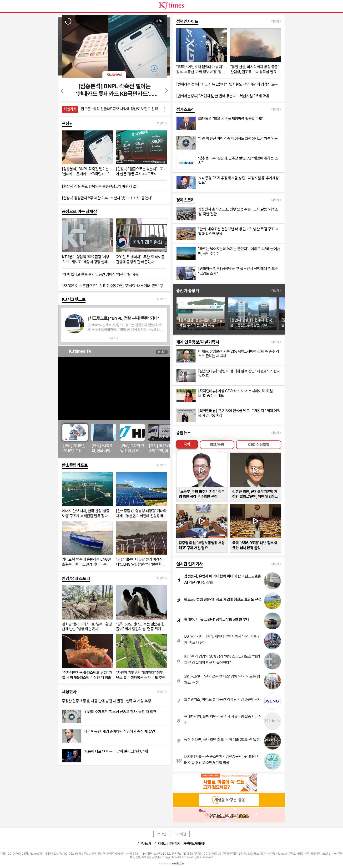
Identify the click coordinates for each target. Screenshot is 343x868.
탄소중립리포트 (75, 465)
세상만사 (69, 692)
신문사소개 (144, 844)
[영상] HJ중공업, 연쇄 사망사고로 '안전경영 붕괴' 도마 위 (103, 449)
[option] (68, 22)
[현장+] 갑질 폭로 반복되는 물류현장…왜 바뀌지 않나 (101, 186)
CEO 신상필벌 (259, 445)
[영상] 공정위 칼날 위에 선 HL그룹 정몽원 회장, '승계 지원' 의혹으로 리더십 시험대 (132, 449)
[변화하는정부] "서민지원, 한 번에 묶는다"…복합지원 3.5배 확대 (223, 96)
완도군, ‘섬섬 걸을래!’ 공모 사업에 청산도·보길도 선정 (119, 109)
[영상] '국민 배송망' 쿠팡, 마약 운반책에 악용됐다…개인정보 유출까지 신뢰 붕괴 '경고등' (161, 449)
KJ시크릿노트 (74, 299)
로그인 (162, 834)
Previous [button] (63, 91)
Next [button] (166, 91)
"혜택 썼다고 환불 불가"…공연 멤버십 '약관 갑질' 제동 (100, 274)
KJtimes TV (80, 351)
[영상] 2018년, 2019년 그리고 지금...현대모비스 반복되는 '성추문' (74, 449)
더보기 (162, 352)
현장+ (67, 123)
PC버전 (181, 834)
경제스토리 (185, 200)
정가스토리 (185, 109)
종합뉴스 (184, 433)
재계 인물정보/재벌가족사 (198, 342)
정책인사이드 (187, 21)
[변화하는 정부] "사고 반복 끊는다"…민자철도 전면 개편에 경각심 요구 (227, 84)
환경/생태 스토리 (76, 578)
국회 (187, 444)
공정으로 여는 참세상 (79, 211)
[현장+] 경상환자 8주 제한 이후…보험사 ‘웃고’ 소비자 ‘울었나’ (107, 198)
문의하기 (175, 844)
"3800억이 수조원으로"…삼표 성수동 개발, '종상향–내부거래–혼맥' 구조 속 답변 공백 (114, 286)
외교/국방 (217, 445)
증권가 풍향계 (188, 291)
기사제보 (160, 844)
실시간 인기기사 (190, 564)
